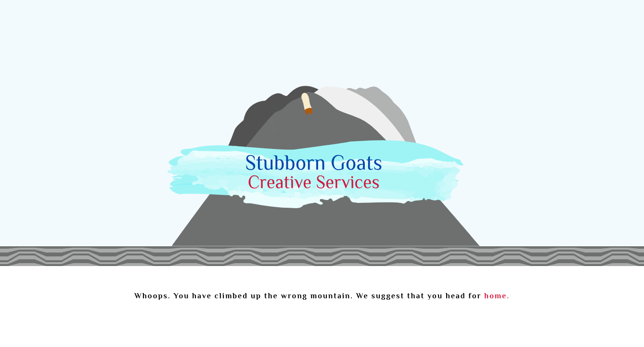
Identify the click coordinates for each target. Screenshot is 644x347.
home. (497, 296)
